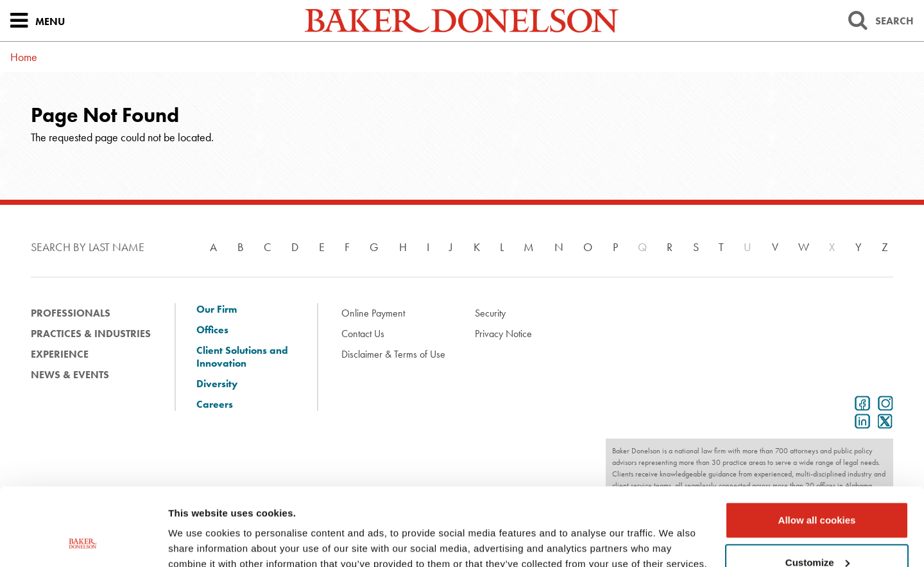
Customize (817, 489)
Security (490, 313)
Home (24, 57)
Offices (212, 330)
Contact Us (363, 334)
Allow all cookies (817, 447)
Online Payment (373, 313)
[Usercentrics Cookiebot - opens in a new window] (83, 542)
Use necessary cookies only (817, 531)
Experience (60, 354)
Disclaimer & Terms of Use (393, 354)
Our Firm (217, 310)
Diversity (217, 384)
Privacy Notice (503, 334)
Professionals (71, 313)
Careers (215, 405)
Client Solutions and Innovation (242, 357)
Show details (198, 542)
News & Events (70, 375)
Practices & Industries (91, 334)
